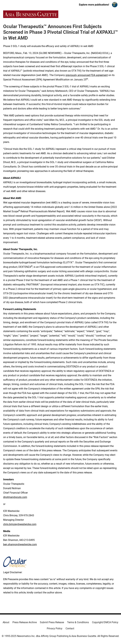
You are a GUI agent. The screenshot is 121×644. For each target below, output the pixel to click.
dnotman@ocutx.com (15, 497)
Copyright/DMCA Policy (105, 622)
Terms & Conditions (78, 622)
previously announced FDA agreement (87, 75)
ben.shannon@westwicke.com (20, 544)
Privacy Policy (55, 628)
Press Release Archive (25, 622)
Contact (70, 628)
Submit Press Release (52, 622)
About (6, 622)
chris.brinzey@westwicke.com (20, 524)
